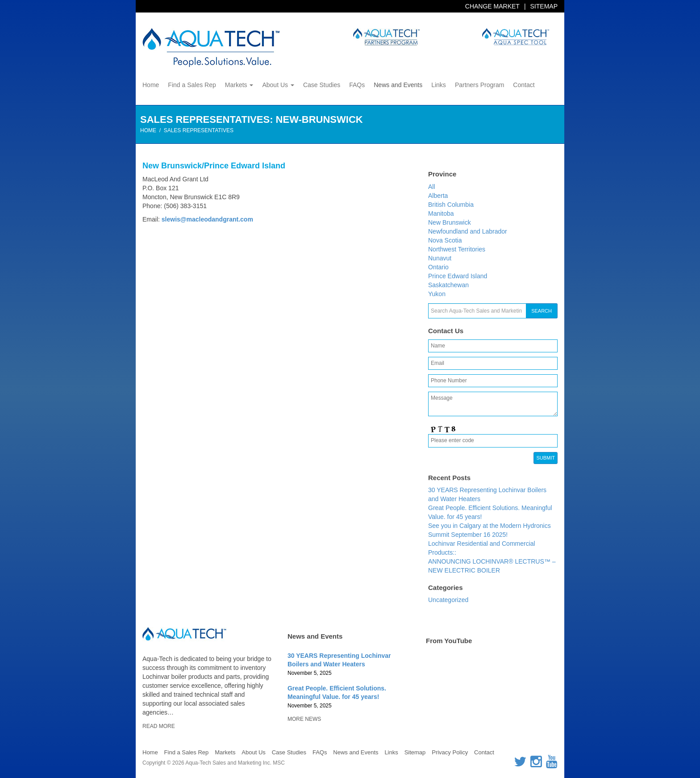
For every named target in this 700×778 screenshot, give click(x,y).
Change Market (492, 6)
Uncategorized (448, 600)
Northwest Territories (457, 249)
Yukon (437, 294)
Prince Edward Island (458, 276)
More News (304, 719)
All (432, 187)
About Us (278, 85)
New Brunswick (450, 222)
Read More (159, 726)
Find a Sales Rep (192, 85)
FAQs (357, 85)
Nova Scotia (445, 240)
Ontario (438, 267)
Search (542, 311)
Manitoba (441, 213)
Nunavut (440, 258)
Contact (524, 85)
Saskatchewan (448, 285)
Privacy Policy (450, 752)
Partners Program (479, 85)
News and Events (398, 85)
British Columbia (451, 205)
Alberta (438, 196)
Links (439, 85)
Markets (239, 85)
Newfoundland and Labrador (468, 231)
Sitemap (544, 6)
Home (151, 85)
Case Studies (322, 85)
